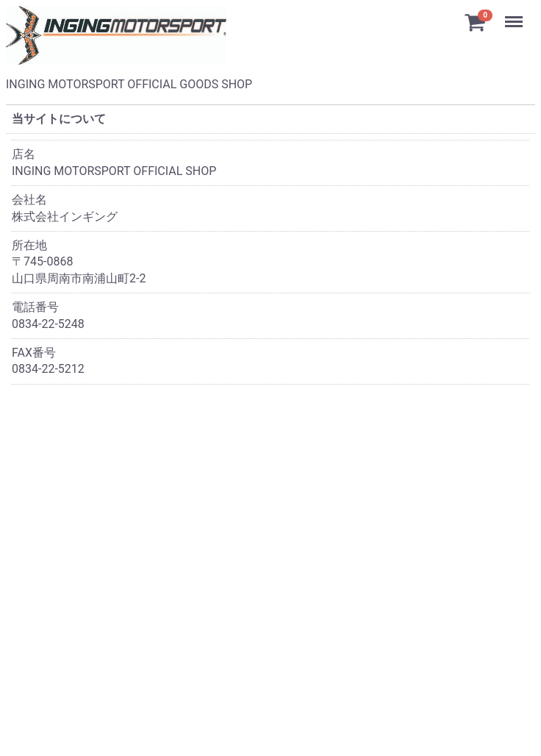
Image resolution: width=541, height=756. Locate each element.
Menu (515, 15)
